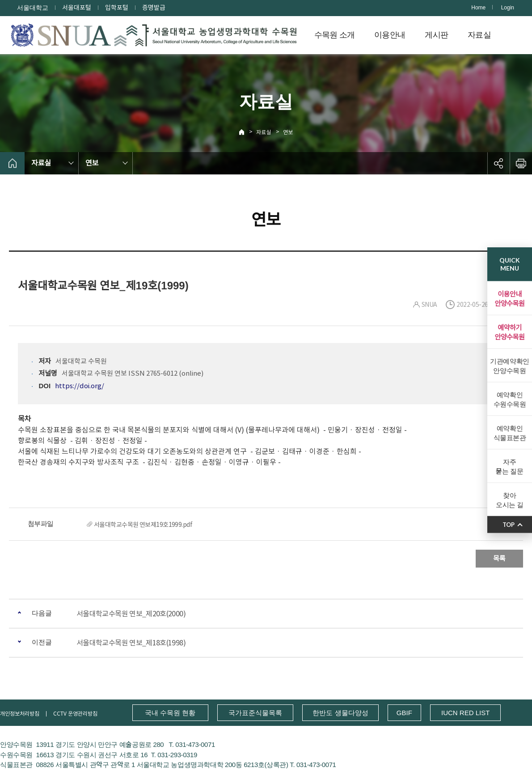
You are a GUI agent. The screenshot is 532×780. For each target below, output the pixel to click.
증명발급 (154, 8)
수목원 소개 (335, 35)
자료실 (479, 35)
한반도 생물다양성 (340, 713)
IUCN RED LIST (465, 713)
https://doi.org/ (80, 386)
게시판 (436, 35)
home (12, 163)
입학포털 (117, 8)
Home (478, 8)
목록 (499, 558)
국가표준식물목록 (255, 713)
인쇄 (521, 163)
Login (508, 8)
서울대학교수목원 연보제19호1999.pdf (143, 525)
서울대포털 (77, 8)
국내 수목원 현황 (170, 713)
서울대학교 (33, 8)
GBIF (404, 713)
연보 (288, 132)
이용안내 (390, 35)
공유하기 (498, 163)
